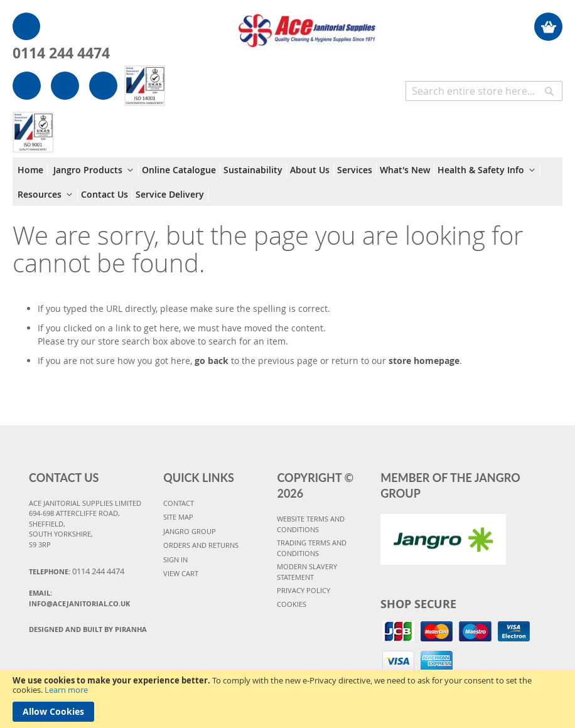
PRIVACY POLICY (304, 590)
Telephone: (77, 571)
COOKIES (292, 604)
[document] (287, 699)
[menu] (287, 182)
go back (212, 361)
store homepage (424, 361)
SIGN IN (175, 559)
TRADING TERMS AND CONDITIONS (312, 548)
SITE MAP (178, 517)
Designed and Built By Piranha (88, 629)
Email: (79, 598)
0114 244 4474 (61, 53)
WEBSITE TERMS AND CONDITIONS (311, 524)
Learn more (66, 690)
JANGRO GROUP (190, 531)
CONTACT (179, 503)
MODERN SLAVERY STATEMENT (307, 572)
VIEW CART (181, 573)
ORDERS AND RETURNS (201, 545)
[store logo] (307, 24)
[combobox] (484, 91)
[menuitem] (33, 170)
